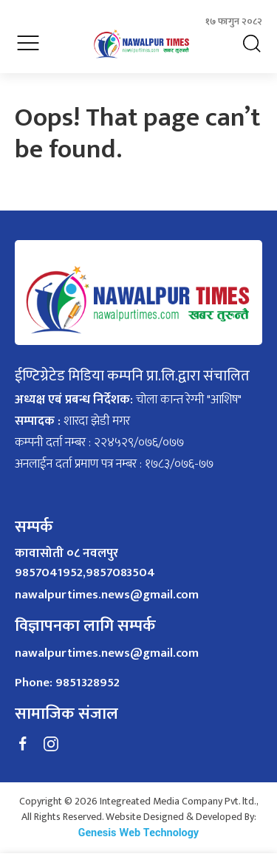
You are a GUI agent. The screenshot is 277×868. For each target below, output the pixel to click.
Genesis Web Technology (138, 833)
